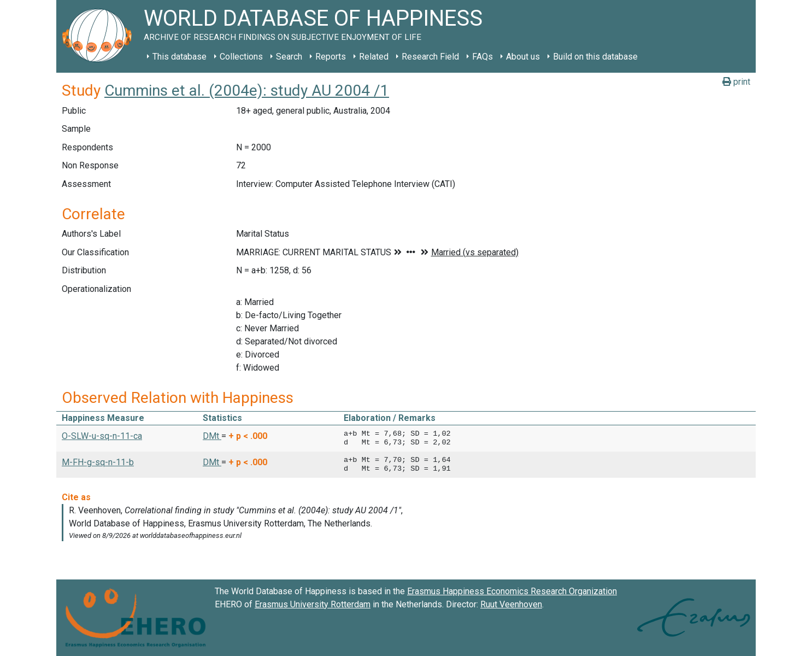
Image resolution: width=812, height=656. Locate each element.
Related (374, 57)
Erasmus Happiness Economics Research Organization (512, 591)
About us (523, 57)
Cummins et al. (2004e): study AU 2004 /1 (247, 90)
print (736, 82)
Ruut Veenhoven (511, 604)
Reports (331, 57)
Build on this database (595, 57)
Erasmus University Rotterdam (313, 604)
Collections (241, 57)
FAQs (483, 57)
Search (289, 57)
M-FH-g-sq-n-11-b (98, 462)
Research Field (430, 57)
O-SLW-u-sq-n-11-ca (102, 436)
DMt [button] (212, 436)
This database (180, 57)
